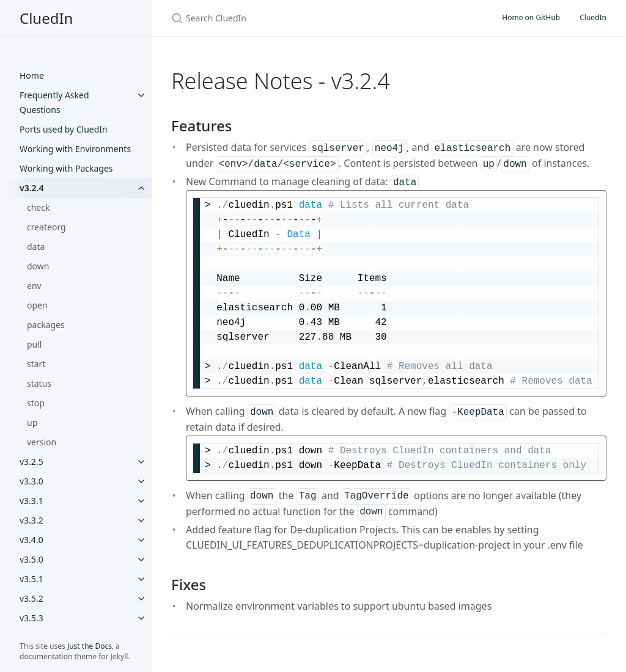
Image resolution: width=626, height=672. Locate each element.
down (38, 266)
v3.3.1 (31, 501)
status (39, 383)
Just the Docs (90, 646)
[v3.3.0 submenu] (141, 481)
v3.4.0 (31, 540)
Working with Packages (66, 168)
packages (46, 325)
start (36, 364)
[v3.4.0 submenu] (141, 540)
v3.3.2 (31, 520)
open (37, 305)
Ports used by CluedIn (64, 129)
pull (35, 344)
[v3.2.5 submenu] (141, 462)
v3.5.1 (31, 579)
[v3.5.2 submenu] (141, 599)
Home (32, 75)
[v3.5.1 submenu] (141, 579)
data (36, 247)
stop (36, 403)
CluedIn (46, 18)
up (32, 422)
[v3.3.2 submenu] (141, 520)
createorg (46, 227)
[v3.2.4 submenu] (141, 188)
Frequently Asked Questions (54, 102)
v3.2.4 (31, 188)
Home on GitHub (531, 17)
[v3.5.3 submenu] (141, 618)
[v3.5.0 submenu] (141, 560)
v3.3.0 (31, 481)
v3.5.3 (31, 618)
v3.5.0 (31, 559)
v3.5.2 (31, 598)
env (34, 286)
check (38, 207)
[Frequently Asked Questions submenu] (141, 95)
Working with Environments (75, 149)
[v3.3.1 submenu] (141, 501)
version (42, 442)
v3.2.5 (31, 462)
